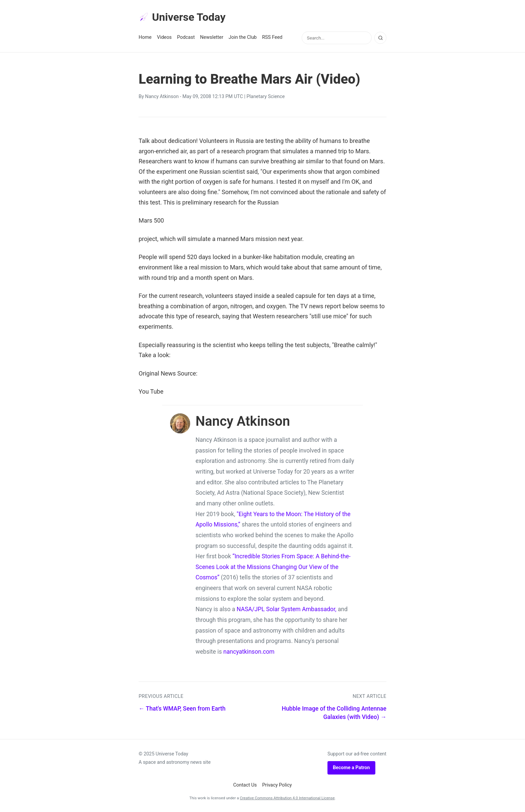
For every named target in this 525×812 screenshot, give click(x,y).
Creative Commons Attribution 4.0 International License (287, 798)
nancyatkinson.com (249, 652)
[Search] (380, 38)
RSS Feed (272, 37)
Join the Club (243, 37)
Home (145, 37)
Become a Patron (351, 768)
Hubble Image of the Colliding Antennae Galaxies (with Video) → (334, 713)
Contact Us (245, 785)
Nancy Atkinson (162, 97)
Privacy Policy (277, 785)
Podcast (186, 37)
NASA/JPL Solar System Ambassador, (287, 609)
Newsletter (212, 37)
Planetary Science (266, 97)
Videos (164, 37)
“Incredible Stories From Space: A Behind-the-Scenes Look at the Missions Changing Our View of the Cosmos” (273, 567)
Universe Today (182, 17)
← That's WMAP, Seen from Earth (182, 709)
